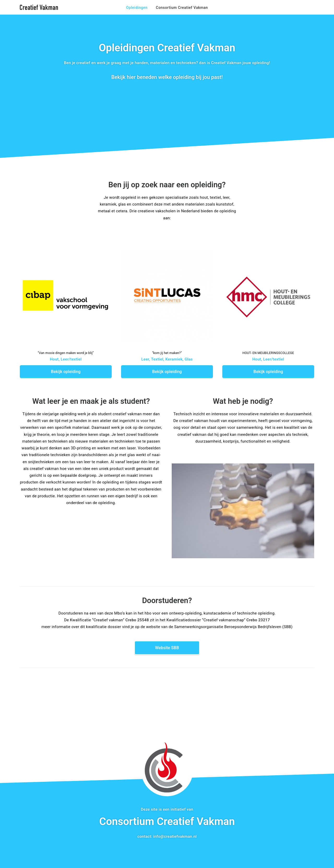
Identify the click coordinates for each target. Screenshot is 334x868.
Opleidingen (137, 8)
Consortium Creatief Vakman (182, 8)
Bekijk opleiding (66, 372)
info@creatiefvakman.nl (175, 836)
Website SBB (167, 648)
